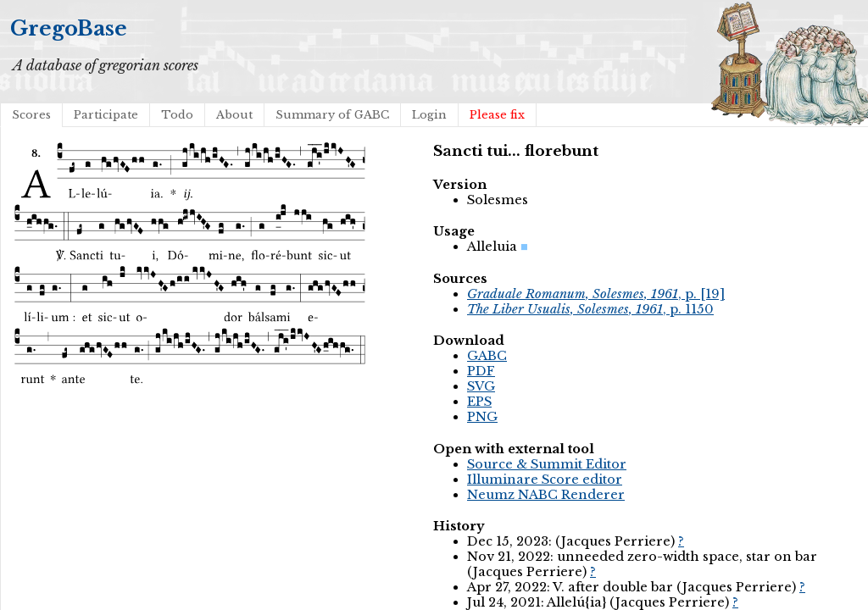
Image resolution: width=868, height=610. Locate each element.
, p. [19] (596, 294)
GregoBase (69, 28)
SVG (481, 386)
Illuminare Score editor (545, 480)
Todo (177, 115)
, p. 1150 (590, 309)
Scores (31, 115)
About (234, 115)
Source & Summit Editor (547, 464)
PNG (482, 417)
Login (429, 115)
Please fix (497, 115)
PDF (481, 371)
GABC (487, 356)
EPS (479, 402)
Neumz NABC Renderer (546, 495)
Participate (106, 115)
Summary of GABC (332, 115)
